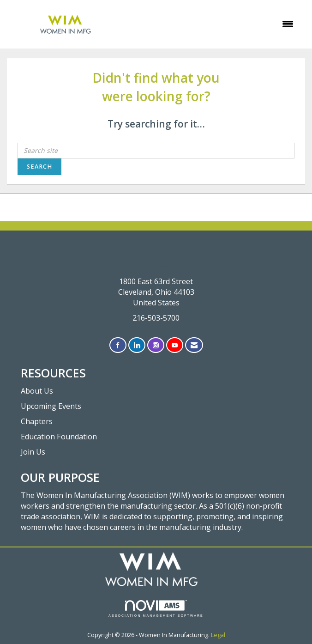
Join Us (33, 452)
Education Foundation (59, 437)
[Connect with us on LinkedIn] (137, 345)
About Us (37, 391)
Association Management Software (156, 609)
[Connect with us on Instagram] (156, 345)
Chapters (37, 421)
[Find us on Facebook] (118, 345)
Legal (218, 635)
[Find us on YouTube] (175, 345)
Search (39, 167)
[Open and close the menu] (213, 24)
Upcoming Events (51, 406)
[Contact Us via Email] (194, 345)
